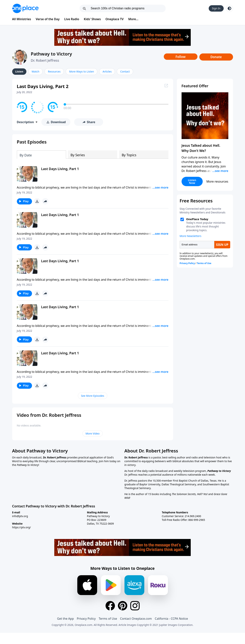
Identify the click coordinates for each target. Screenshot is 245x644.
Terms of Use (108, 619)
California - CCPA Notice (171, 619)
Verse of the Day (48, 19)
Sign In (216, 8)
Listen (19, 71)
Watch (35, 71)
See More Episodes (93, 396)
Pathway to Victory (51, 54)
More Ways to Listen (82, 71)
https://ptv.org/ (22, 527)
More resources (217, 181)
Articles (107, 71)
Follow (181, 57)
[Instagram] (135, 606)
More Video (93, 433)
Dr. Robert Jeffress (45, 60)
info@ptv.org (20, 516)
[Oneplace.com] (25, 8)
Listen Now (192, 181)
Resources (54, 71)
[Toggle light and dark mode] (229, 8)
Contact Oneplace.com (136, 619)
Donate (216, 57)
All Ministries (22, 19)
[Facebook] (110, 606)
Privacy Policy (86, 619)
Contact (125, 71)
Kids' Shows (92, 19)
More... (133, 19)
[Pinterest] (123, 606)
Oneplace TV (115, 19)
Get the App (65, 619)
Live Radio (72, 19)
